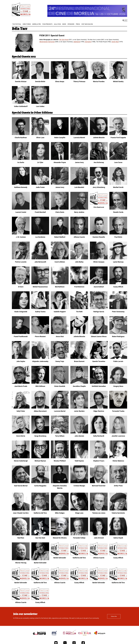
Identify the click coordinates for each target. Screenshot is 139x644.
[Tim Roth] (79, 309)
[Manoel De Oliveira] (60, 535)
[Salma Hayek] (118, 535)
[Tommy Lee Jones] (99, 510)
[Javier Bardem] (79, 408)
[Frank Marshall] (40, 209)
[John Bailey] (79, 259)
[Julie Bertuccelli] (40, 259)
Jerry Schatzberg (99, 187)
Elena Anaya (60, 81)
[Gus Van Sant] (40, 535)
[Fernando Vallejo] (79, 535)
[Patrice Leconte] (21, 259)
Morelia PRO (37, 24)
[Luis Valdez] (40, 103)
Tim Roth (79, 312)
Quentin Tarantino (99, 361)
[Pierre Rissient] (40, 334)
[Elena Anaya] (60, 79)
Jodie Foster (40, 187)
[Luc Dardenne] (40, 234)
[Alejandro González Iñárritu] (60, 483)
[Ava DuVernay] (99, 159)
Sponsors (71, 24)
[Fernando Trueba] (118, 408)
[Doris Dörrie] (21, 433)
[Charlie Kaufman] (21, 135)
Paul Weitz (118, 237)
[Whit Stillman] (40, 383)
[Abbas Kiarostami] (40, 408)
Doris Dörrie (21, 436)
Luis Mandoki (79, 187)
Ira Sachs (21, 162)
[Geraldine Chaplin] (79, 383)
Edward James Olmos (99, 336)
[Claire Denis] (60, 209)
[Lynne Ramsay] (118, 259)
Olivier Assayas (99, 262)
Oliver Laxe (40, 138)
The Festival (17, 24)
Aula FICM (57, 24)
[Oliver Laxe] (40, 135)
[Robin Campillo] (60, 135)
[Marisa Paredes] (99, 79)
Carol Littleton (60, 262)
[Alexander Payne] (60, 159)
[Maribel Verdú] (118, 184)
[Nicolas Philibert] (60, 458)
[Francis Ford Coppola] (118, 135)
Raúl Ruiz (21, 538)
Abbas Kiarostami (40, 411)
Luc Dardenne (40, 237)
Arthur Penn (118, 486)
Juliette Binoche (99, 138)
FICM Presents (47, 24)
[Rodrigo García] (99, 309)
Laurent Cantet (21, 212)
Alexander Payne (60, 162)
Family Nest (115, 42)
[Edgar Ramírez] (99, 408)
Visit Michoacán (87, 24)
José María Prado (21, 386)
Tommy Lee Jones (99, 513)
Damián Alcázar (21, 81)
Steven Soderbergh (21, 461)
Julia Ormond (99, 538)
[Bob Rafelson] (60, 284)
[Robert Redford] (60, 234)
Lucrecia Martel (79, 138)
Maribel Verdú (118, 187)
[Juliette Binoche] (99, 135)
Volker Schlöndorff (21, 106)
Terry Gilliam (60, 436)
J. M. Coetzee (21, 237)
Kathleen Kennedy (21, 187)
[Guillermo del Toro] (40, 510)
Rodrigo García (99, 312)
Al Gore (21, 287)
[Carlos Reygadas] (40, 483)
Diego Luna (79, 513)
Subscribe (114, 616)
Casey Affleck (118, 287)
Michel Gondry (118, 81)
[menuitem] (17, 24)
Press (78, 24)
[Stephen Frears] (99, 458)
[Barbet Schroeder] (40, 560)
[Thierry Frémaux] (79, 79)
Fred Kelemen (79, 287)
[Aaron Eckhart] (99, 284)
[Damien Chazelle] (99, 234)
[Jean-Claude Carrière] (21, 510)
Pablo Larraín (118, 361)
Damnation (88, 42)
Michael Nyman (40, 461)
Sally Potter (21, 411)
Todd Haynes (79, 461)
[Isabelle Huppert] (60, 309)
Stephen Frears (99, 461)
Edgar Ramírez (99, 411)
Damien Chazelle (99, 237)
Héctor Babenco (118, 461)
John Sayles (21, 361)
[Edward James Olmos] (99, 334)
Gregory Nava (118, 386)
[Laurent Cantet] (21, 209)
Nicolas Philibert (60, 461)
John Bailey (79, 262)
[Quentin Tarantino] (99, 358)
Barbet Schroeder (40, 563)
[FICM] (21, 10)
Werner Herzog (21, 563)
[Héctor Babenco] (118, 458)
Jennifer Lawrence (118, 436)
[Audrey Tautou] (40, 309)
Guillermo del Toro (40, 513)
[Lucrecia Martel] (79, 135)
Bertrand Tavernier (99, 486)
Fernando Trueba (118, 411)
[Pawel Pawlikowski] (21, 334)
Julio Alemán (79, 436)
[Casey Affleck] (118, 284)
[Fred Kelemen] (79, 284)
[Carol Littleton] (60, 259)
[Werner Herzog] (21, 560)
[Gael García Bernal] (21, 483)
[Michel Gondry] (118, 79)
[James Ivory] (79, 159)
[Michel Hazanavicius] (40, 284)
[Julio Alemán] (79, 433)
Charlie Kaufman (21, 138)
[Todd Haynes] (79, 458)
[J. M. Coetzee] (21, 234)
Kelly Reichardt (99, 436)
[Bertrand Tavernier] (99, 483)
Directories (27, 24)
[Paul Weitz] (118, 234)
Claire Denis (60, 212)
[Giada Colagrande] (21, 309)
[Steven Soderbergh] (21, 458)
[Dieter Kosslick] (60, 383)
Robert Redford (60, 237)
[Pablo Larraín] (118, 358)
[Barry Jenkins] (79, 209)
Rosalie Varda (118, 212)
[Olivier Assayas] (99, 259)
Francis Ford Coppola (118, 138)
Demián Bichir (40, 81)
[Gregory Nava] (118, 383)
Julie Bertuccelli (40, 262)
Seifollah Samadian (99, 386)
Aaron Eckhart (99, 287)
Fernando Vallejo (79, 538)
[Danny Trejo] (60, 358)
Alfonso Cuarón (79, 237)
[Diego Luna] (79, 510)
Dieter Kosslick (60, 386)
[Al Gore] (21, 284)
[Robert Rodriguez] (118, 334)
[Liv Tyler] (40, 159)
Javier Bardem (79, 411)
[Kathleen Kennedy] (21, 184)
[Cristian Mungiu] (79, 483)
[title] (39, 637)
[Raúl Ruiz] (21, 535)
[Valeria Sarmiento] (118, 510)
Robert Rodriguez (118, 336)
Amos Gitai (60, 336)
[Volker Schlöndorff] (21, 103)
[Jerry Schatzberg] (99, 184)
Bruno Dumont (79, 361)
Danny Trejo (60, 361)
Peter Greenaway (118, 312)
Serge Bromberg (40, 436)
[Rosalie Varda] (118, 209)
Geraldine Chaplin (79, 386)
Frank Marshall (40, 212)
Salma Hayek (118, 538)
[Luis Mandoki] (79, 184)
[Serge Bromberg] (40, 433)
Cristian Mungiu (79, 486)
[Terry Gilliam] (60, 433)
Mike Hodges (60, 513)
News (64, 24)
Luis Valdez (40, 106)
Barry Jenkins (79, 212)
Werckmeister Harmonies (47, 42)
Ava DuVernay (99, 162)
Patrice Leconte (21, 262)
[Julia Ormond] (99, 535)
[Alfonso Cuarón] (79, 234)
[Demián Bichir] (40, 79)
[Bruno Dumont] (79, 358)
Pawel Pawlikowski (21, 336)
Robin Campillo (60, 138)
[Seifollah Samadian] (99, 383)
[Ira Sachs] (21, 159)
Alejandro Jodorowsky (40, 361)
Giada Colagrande (21, 312)
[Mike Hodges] (60, 510)
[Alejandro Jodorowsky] (40, 358)
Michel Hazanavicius (40, 287)
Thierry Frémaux (79, 81)
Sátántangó (77, 42)
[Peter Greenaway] (118, 309)
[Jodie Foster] (40, 184)
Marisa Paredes (99, 81)
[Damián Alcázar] (21, 79)
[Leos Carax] (118, 159)
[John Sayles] (21, 358)
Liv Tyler (40, 162)
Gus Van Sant (40, 538)
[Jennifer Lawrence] (118, 433)
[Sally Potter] (21, 408)
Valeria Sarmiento (118, 513)
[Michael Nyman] (40, 458)
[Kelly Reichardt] (99, 433)
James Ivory (79, 162)
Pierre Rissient (40, 336)
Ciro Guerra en (99, 207)
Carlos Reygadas (40, 486)
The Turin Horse (64, 40)
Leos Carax (118, 162)
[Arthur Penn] (118, 483)
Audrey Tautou (40, 312)
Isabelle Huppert (60, 312)
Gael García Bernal (21, 486)
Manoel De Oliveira (60, 538)
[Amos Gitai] (60, 334)
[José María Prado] (21, 383)
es (126, 20)
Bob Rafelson (60, 287)
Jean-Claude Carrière (21, 513)
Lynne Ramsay (118, 262)
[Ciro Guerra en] (99, 204)
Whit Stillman (40, 386)
